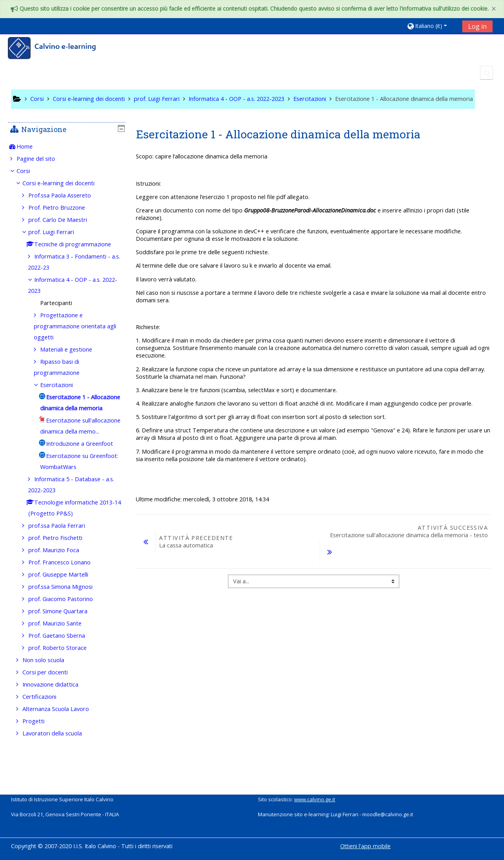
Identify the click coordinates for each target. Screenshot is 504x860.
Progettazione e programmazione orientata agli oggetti (76, 326)
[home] (57, 49)
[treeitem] (67, 147)
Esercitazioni (62, 385)
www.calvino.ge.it (315, 799)
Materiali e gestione (72, 349)
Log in (477, 26)
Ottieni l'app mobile (365, 846)
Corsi (29, 171)
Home (30, 146)
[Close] (494, 9)
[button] (432, 26)
